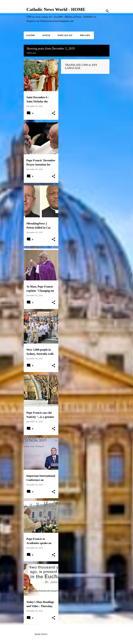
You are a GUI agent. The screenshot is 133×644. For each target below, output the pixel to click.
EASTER (31, 35)
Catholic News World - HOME (56, 9)
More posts (41, 634)
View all (31, 53)
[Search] (107, 11)
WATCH (46, 35)
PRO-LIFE (85, 35)
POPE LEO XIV (65, 35)
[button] (54, 113)
